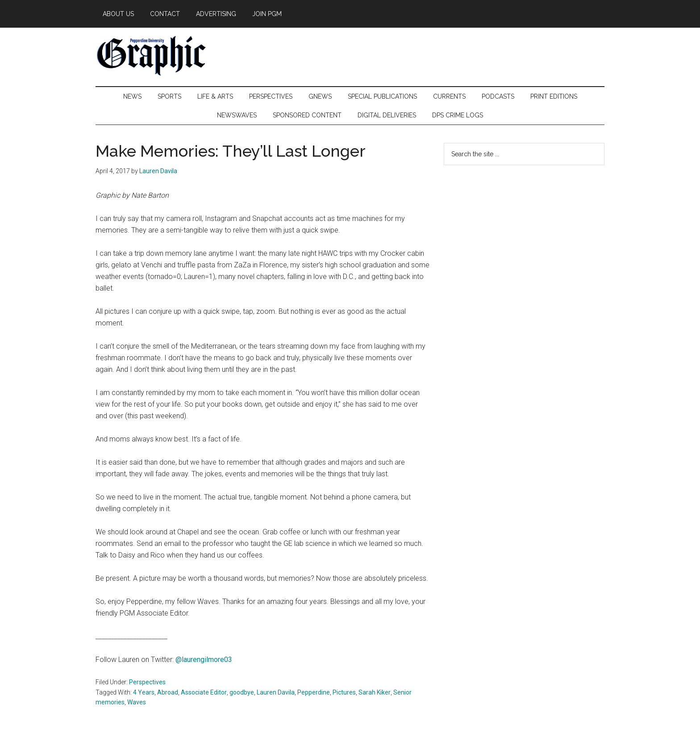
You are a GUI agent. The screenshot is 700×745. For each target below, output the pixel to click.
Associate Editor (204, 692)
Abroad (168, 692)
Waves (137, 702)
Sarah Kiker (375, 692)
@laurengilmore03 (203, 660)
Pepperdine (314, 692)
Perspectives (147, 682)
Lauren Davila (276, 692)
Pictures (344, 692)
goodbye (242, 692)
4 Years (144, 692)
